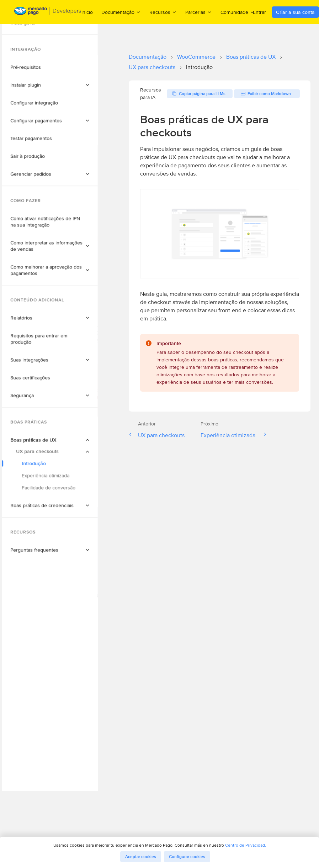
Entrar (259, 12)
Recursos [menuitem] (163, 12)
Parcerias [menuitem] (199, 12)
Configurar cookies (187, 857)
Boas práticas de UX (251, 57)
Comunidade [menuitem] (238, 12)
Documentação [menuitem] (121, 12)
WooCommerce (196, 57)
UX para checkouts (152, 67)
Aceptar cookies (141, 857)
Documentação (148, 57)
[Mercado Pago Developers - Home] (48, 12)
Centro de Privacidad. (246, 845)
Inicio (87, 12)
